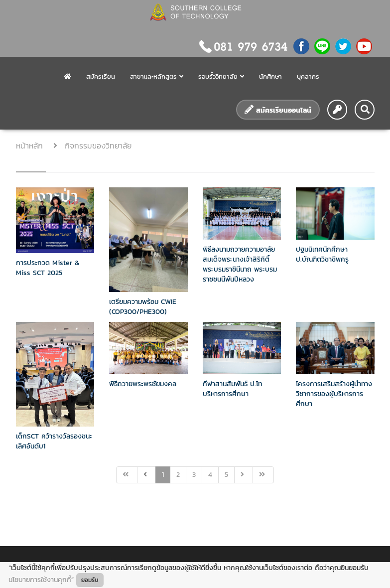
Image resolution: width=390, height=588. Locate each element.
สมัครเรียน (101, 76)
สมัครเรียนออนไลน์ (278, 110)
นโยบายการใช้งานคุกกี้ (40, 580)
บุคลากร (308, 76)
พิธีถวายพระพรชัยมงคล (143, 384)
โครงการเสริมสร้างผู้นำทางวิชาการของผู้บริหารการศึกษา (334, 394)
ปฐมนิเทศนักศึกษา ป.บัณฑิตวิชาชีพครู (322, 254)
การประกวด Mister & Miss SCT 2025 (48, 268)
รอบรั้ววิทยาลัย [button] (221, 76)
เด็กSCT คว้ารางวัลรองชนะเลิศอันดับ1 (54, 441)
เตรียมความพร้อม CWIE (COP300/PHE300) (143, 307)
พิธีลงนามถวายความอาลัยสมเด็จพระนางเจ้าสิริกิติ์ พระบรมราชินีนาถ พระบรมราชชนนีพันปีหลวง (240, 264)
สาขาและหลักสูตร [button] (157, 76)
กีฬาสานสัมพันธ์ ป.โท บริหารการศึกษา (232, 389)
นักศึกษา (270, 76)
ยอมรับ (90, 580)
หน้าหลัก (31, 146)
